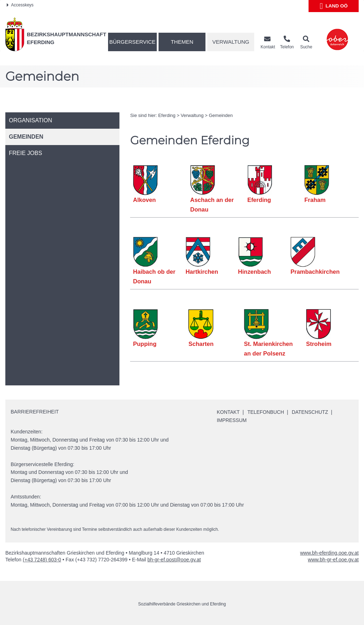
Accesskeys (20, 5)
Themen (182, 42)
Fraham (315, 200)
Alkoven (144, 200)
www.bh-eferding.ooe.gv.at (329, 553)
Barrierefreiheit (35, 412)
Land (334, 6)
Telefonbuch (266, 412)
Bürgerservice (133, 42)
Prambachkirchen (315, 272)
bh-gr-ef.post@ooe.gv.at (174, 560)
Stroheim (319, 344)
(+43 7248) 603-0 (42, 560)
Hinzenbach (254, 272)
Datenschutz (311, 412)
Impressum (232, 420)
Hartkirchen (202, 272)
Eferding (167, 115)
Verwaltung (231, 42)
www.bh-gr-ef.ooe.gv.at (333, 560)
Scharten (201, 344)
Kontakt (228, 412)
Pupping (145, 344)
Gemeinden (221, 115)
